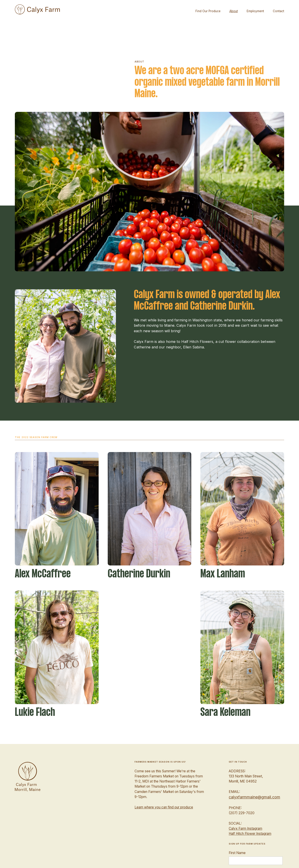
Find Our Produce (208, 11)
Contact (278, 11)
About (234, 11)
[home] (37, 9)
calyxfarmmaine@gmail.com (254, 797)
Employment (255, 11)
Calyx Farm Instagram (245, 828)
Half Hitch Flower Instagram (250, 834)
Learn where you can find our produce (164, 807)
